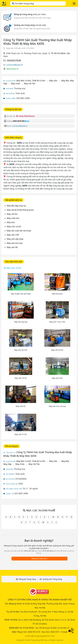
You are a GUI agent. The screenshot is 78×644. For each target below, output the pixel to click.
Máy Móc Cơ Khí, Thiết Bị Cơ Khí (31, 81)
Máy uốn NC (12, 247)
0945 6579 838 (19, 121)
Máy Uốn (53, 81)
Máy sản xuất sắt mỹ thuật (19, 231)
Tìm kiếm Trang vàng (23, 4)
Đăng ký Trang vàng (27, 579)
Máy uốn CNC (13, 235)
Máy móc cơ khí (14, 226)
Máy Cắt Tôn (30, 84)
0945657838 (14, 60)
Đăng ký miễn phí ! (39, 559)
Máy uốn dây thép (15, 239)
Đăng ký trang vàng (30, 14)
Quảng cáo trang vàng (30, 25)
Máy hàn (11, 222)
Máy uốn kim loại (15, 243)
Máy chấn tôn (13, 218)
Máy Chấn (16, 84)
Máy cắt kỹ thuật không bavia (20, 210)
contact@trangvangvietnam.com (40, 636)
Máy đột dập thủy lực (17, 206)
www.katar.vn (12, 69)
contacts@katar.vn (15, 65)
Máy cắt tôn (12, 214)
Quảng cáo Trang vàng (52, 579)
